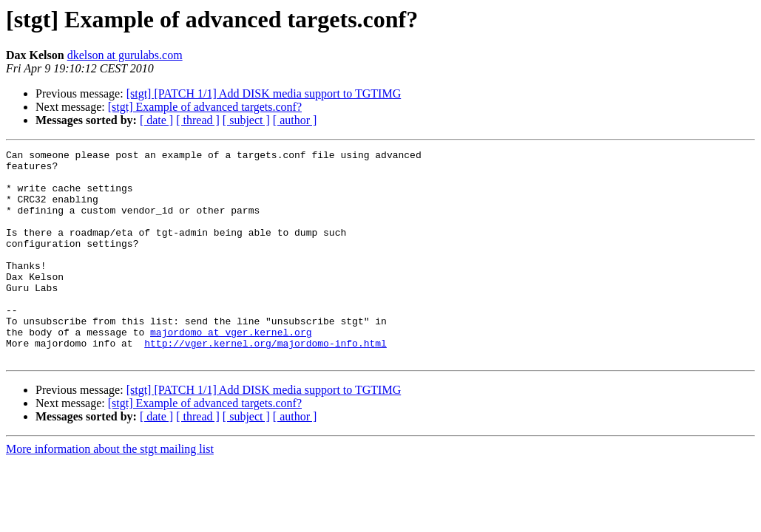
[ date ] (156, 120)
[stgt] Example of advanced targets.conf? (205, 107)
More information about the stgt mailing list (110, 491)
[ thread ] (198, 120)
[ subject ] (246, 120)
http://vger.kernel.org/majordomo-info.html (265, 383)
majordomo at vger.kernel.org (231, 369)
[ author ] (295, 120)
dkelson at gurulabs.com (125, 55)
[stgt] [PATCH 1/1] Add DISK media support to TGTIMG (264, 93)
